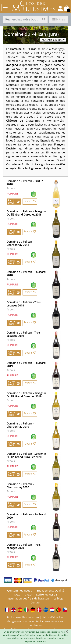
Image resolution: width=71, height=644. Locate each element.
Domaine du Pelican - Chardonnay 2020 (20, 486)
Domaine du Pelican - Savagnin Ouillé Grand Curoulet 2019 (26, 395)
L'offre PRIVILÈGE (47, 594)
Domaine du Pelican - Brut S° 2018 (25, 183)
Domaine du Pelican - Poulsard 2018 (26, 274)
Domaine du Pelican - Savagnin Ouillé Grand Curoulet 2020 (26, 455)
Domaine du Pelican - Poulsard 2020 (26, 516)
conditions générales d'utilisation (19, 635)
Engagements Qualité (50, 590)
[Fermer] (67, 631)
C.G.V (17, 594)
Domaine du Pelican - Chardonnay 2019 (20, 425)
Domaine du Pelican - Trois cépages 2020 (24, 546)
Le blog (58, 598)
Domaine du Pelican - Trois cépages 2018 (24, 304)
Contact (35, 602)
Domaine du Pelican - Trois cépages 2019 (24, 334)
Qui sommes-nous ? (20, 590)
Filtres (59, 19)
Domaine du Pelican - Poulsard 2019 (26, 364)
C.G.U (28, 594)
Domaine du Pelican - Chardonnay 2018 (20, 243)
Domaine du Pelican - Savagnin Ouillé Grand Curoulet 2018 (26, 213)
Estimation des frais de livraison (29, 598)
